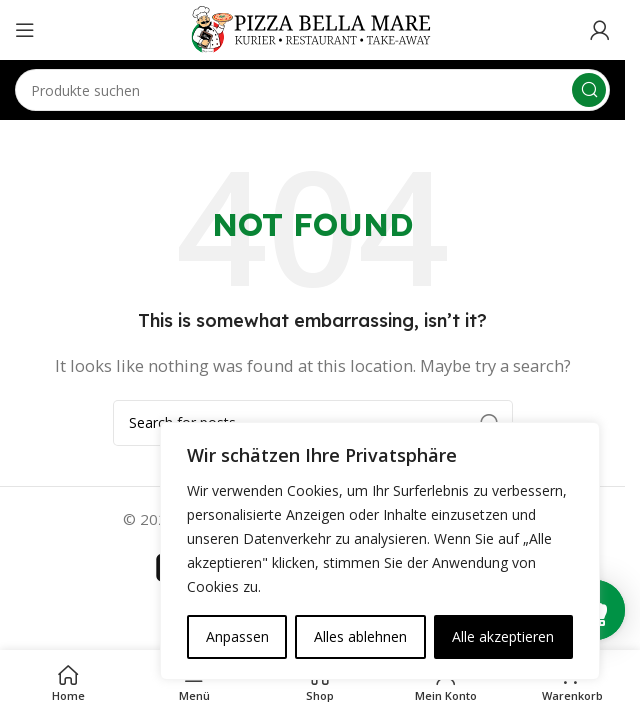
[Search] (312, 90)
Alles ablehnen (360, 636)
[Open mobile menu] (25, 30)
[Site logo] (313, 28)
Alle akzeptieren (503, 636)
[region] (380, 551)
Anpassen (237, 636)
